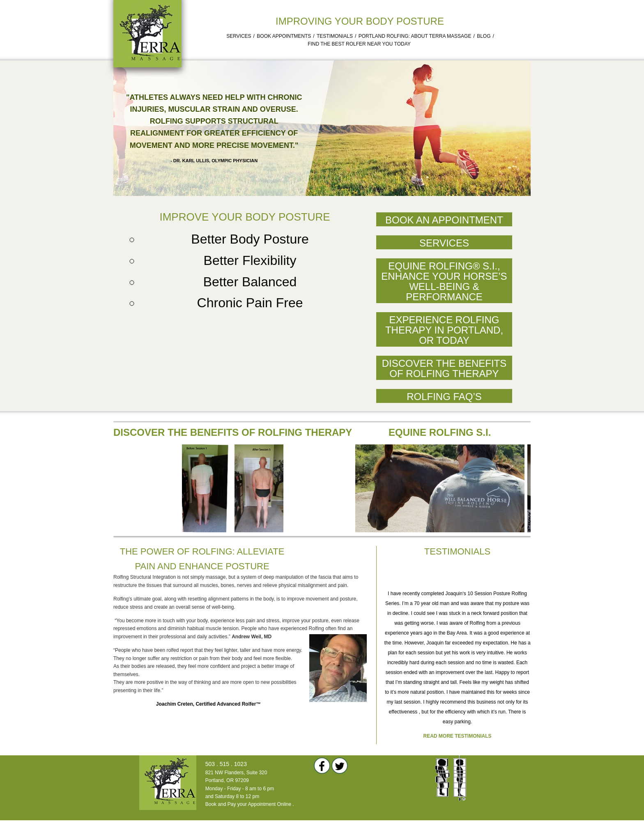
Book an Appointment (444, 220)
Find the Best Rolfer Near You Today (359, 44)
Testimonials (335, 36)
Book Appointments (284, 36)
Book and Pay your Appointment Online (248, 804)
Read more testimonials (458, 736)
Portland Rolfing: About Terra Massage (415, 36)
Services (239, 36)
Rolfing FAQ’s (444, 397)
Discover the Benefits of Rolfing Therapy (444, 368)
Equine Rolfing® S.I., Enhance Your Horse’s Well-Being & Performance (444, 281)
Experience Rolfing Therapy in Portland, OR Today (444, 330)
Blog (484, 36)
